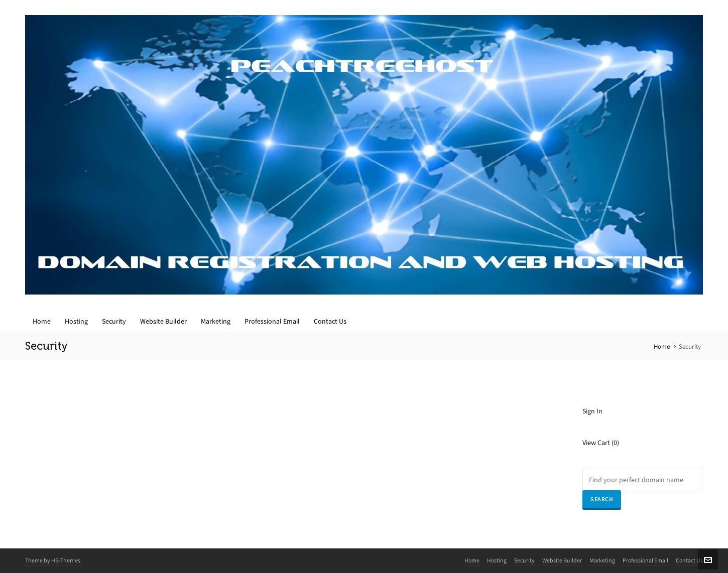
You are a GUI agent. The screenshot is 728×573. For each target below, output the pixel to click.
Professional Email (645, 560)
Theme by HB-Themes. (53, 560)
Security (524, 560)
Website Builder (562, 560)
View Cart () (601, 443)
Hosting (497, 560)
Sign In (592, 411)
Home (662, 346)
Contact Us (689, 560)
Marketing (602, 560)
